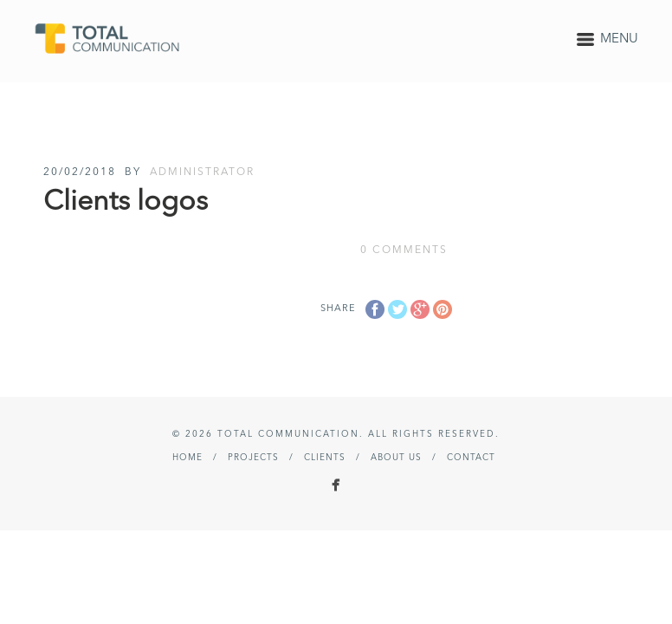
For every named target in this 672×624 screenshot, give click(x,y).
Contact (471, 458)
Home (187, 458)
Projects (253, 458)
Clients (325, 458)
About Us (396, 458)
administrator (202, 172)
